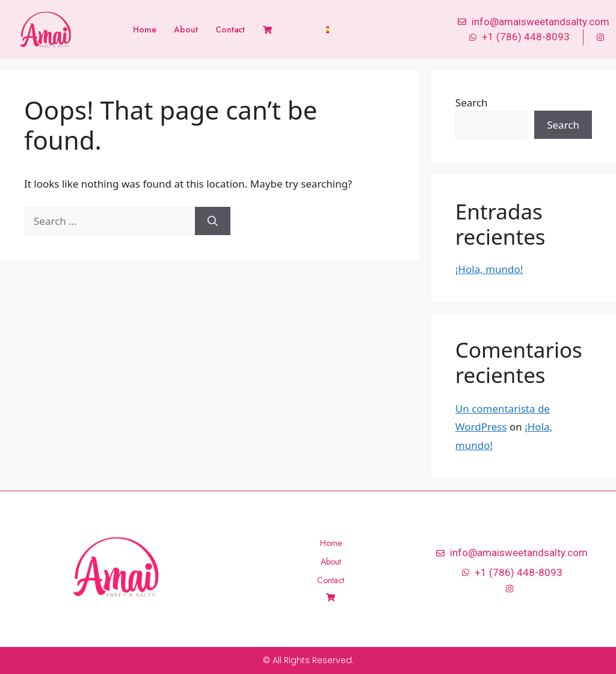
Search (472, 103)
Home (144, 29)
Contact (230, 29)
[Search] (213, 221)
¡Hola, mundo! (489, 269)
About (186, 29)
